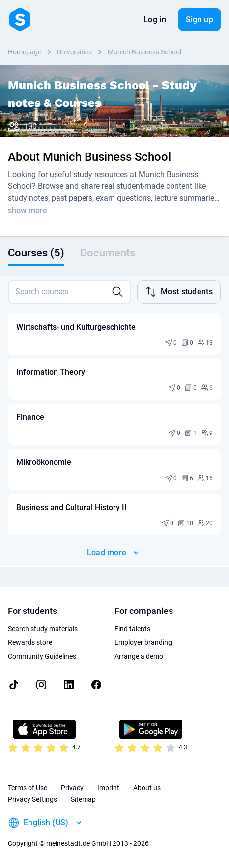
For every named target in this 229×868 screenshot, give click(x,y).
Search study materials (43, 629)
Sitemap (83, 799)
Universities (74, 52)
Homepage (25, 52)
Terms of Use (28, 788)
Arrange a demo (139, 656)
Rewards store (30, 642)
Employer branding (143, 642)
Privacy (72, 788)
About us (147, 788)
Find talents (132, 629)
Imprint (108, 788)
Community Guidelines (42, 656)
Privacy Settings (32, 799)
